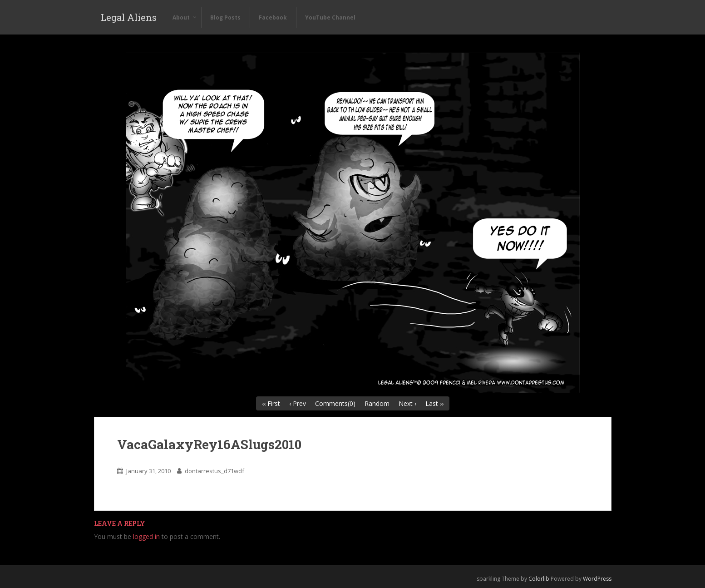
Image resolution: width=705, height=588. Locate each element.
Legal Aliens (129, 17)
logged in (146, 536)
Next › (407, 403)
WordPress (597, 579)
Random (377, 403)
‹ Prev (298, 403)
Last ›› (434, 403)
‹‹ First (271, 403)
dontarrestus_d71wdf (214, 471)
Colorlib (539, 579)
